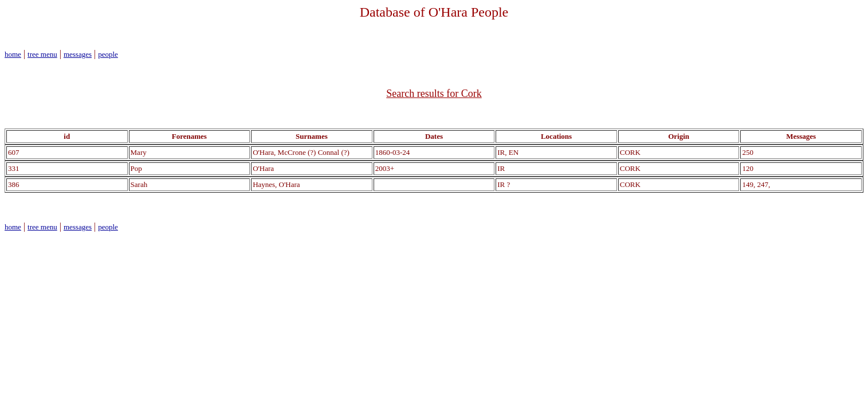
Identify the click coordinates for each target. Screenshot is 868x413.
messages (78, 54)
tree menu (42, 54)
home (13, 54)
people (108, 54)
